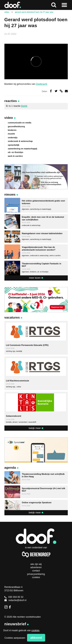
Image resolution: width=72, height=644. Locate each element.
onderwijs (13, 138)
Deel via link (61, 91)
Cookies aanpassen (15, 638)
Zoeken (54, 5)
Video (9, 118)
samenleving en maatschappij (23, 149)
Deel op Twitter (56, 91)
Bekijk (24, 106)
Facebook (11, 607)
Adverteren (36, 567)
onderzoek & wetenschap (20, 141)
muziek (11, 134)
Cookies (36, 577)
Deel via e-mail (66, 91)
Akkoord (36, 638)
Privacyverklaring (36, 574)
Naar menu (64, 5)
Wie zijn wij (36, 564)
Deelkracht (42, 84)
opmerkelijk (14, 145)
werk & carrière (15, 156)
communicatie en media (20, 123)
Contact (36, 571)
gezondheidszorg (16, 126)
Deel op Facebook (51, 91)
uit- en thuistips (16, 152)
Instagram (6, 607)
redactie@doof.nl (15, 600)
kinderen (12, 130)
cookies (36, 630)
